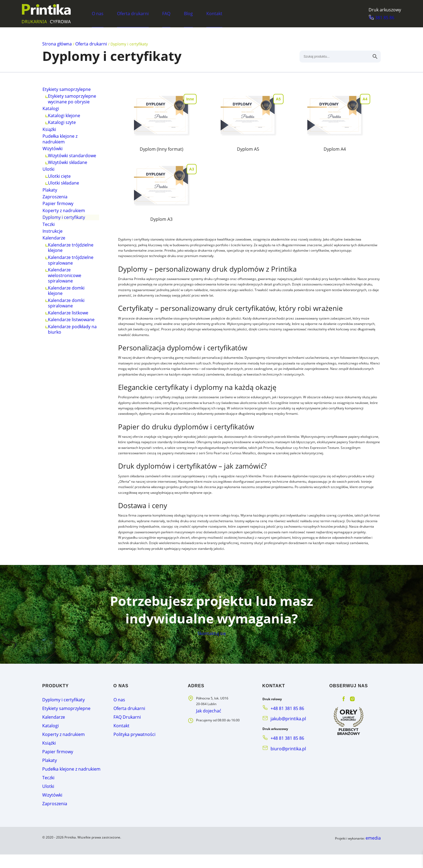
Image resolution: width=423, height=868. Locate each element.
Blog (188, 13)
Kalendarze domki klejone (67, 357)
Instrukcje (54, 286)
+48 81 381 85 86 (284, 740)
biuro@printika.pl (283, 775)
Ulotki (50, 198)
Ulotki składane (64, 217)
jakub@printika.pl (284, 748)
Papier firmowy (58, 247)
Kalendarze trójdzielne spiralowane (71, 322)
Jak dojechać (206, 742)
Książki (51, 144)
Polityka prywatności (129, 761)
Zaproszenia (56, 237)
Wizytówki (54, 168)
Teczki (51, 276)
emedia (375, 852)
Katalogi (52, 114)
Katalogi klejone (65, 124)
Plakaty (51, 227)
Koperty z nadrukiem (64, 256)
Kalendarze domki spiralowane (67, 372)
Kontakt (214, 13)
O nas (97, 13)
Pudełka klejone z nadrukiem (61, 156)
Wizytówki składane (68, 188)
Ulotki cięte (60, 207)
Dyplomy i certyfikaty (66, 266)
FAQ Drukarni (124, 746)
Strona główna (55, 43)
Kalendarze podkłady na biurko (69, 406)
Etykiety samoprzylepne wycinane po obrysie (72, 102)
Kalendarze (55, 296)
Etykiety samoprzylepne (66, 90)
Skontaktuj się (211, 661)
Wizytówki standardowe (72, 178)
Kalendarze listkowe (69, 384)
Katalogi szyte (63, 134)
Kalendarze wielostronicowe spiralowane (65, 340)
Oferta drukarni (133, 13)
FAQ (166, 13)
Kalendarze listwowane (71, 394)
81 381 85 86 (388, 18)
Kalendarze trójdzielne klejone (71, 308)
